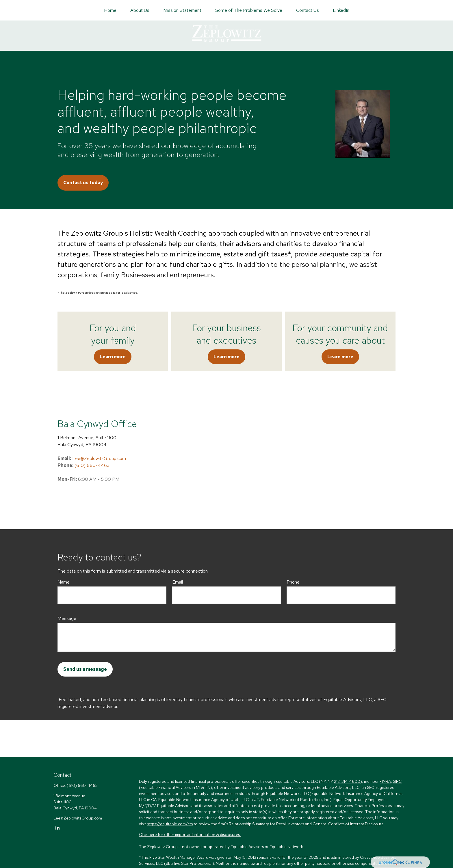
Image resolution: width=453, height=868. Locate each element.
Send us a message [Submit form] (85, 669)
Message (67, 618)
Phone (293, 582)
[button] (110, 10)
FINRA (385, 781)
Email (178, 582)
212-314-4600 (347, 781)
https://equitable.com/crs (170, 824)
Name (64, 582)
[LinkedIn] (57, 827)
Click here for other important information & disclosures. (190, 835)
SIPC (397, 781)
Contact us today (83, 183)
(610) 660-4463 (92, 465)
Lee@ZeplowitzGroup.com (99, 458)
